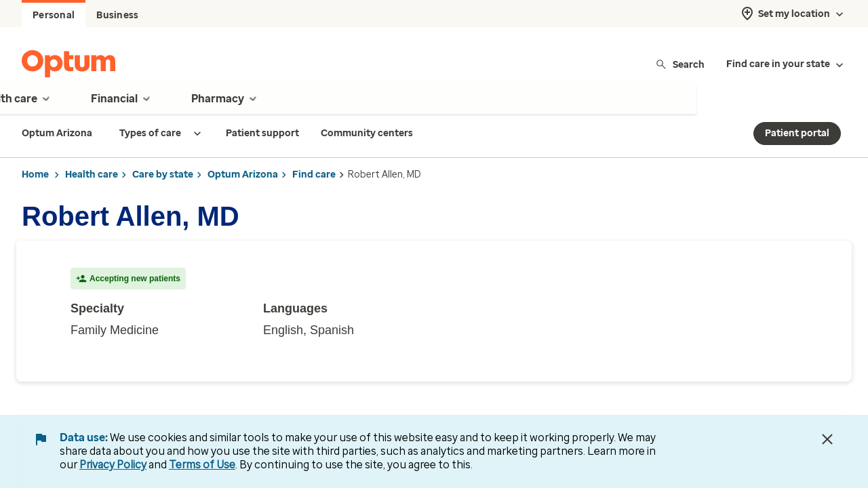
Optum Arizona (243, 175)
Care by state (163, 175)
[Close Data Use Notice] (827, 439)
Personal (54, 15)
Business (117, 15)
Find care (314, 175)
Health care (92, 175)
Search (680, 64)
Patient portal (797, 133)
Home (35, 175)
